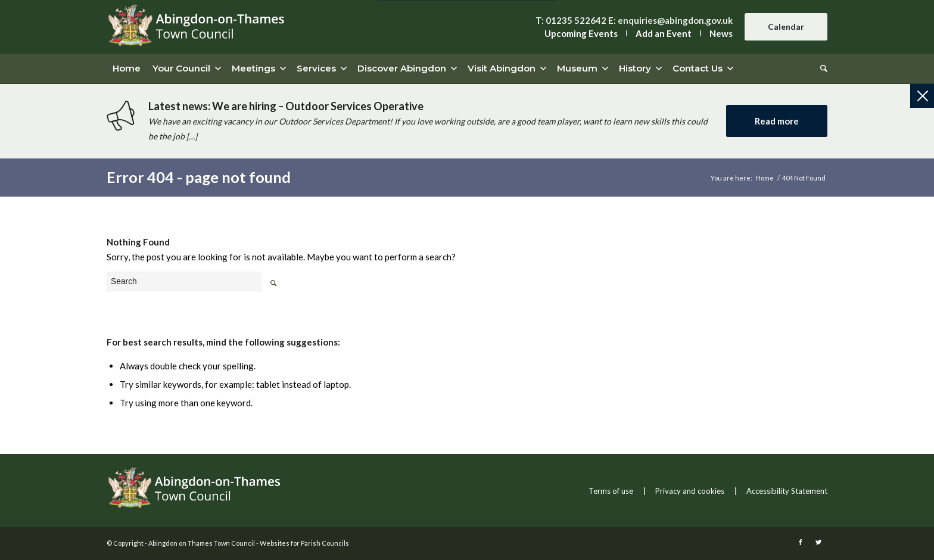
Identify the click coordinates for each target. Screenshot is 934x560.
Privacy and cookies (690, 491)
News (721, 33)
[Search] (821, 69)
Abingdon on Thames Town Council (202, 543)
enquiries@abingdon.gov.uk (675, 20)
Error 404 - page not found (199, 177)
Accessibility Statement (787, 491)
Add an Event (664, 33)
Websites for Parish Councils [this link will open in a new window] (304, 543)
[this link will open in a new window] (801, 542)
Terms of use (611, 491)
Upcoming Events (581, 33)
